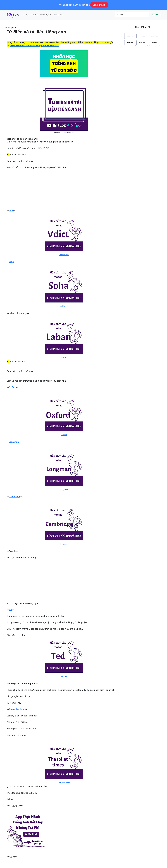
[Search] (132, 15)
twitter (142, 36)
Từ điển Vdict (64, 255)
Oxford (12, 387)
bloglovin (142, 43)
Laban (64, 357)
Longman (14, 442)
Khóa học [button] (45, 15)
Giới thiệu (58, 15)
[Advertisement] (64, 189)
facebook (130, 36)
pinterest (130, 43)
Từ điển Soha (64, 306)
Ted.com (64, 676)
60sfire (13, 15)
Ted (11, 609)
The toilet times (17, 709)
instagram (155, 36)
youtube (154, 43)
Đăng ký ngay (99, 5)
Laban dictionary (18, 313)
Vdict (11, 210)
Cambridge (15, 496)
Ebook (34, 15)
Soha (11, 262)
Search (155, 15)
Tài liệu (26, 15)
